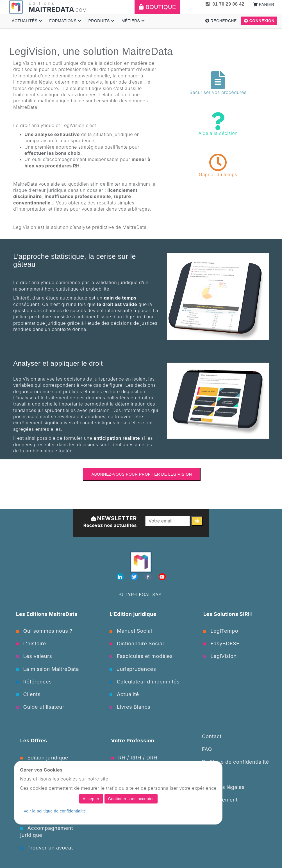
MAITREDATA (51, 9)
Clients (28, 694)
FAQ (207, 749)
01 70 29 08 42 (225, 4)
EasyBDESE (221, 643)
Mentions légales (223, 787)
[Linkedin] (121, 577)
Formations (65, 21)
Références (34, 682)
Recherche (221, 21)
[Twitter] (135, 577)
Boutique (157, 7)
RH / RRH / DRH (134, 758)
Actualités (27, 21)
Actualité (124, 694)
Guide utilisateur (40, 707)
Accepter (91, 799)
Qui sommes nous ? (44, 631)
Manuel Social (131, 631)
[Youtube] (162, 577)
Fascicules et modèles (141, 656)
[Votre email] (168, 521)
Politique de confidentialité (236, 762)
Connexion (259, 21)
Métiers (133, 21)
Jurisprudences (133, 669)
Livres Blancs (130, 707)
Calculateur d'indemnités (145, 682)
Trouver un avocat (47, 848)
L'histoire (31, 643)
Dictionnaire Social (137, 643)
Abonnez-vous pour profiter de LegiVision (142, 474)
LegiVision (220, 656)
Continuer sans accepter (131, 799)
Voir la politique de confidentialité (55, 811)
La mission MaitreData (47, 669)
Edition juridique (44, 758)
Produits (101, 21)
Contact (212, 736)
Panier (264, 4)
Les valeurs (34, 656)
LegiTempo (221, 631)
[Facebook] (149, 577)
